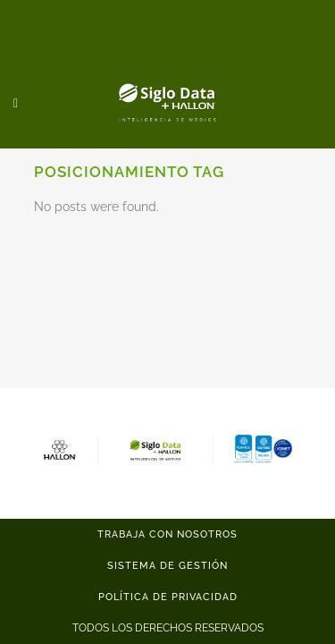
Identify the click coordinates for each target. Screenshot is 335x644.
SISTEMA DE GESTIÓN (167, 566)
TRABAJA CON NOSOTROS (167, 534)
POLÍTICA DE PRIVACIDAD (168, 597)
